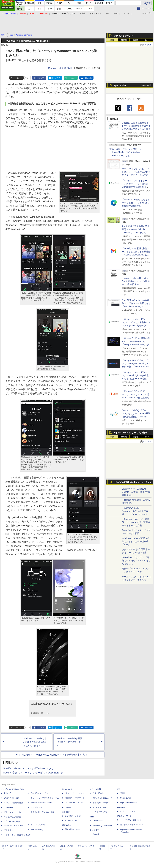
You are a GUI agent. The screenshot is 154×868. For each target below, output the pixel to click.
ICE (119, 789)
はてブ (57, 78)
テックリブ (94, 830)
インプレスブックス (39, 825)
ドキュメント (95, 14)
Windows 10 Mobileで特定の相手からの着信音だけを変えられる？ (35, 742)
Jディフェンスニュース (103, 798)
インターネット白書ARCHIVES (17, 835)
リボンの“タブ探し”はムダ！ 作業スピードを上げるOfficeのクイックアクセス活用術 (136, 172)
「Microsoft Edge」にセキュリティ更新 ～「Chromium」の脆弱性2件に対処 (136, 203)
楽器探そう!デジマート (75, 798)
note (73, 78)
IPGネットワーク (124, 816)
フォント (126, 14)
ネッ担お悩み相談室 (12, 817)
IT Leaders (8, 807)
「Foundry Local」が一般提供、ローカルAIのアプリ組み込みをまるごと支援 (136, 522)
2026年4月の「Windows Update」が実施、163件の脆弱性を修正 (136, 492)
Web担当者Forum (11, 798)
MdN (92, 817)
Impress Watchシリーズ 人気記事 (131, 433)
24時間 (124, 40)
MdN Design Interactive (103, 825)
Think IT (7, 793)
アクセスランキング (124, 36)
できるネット (10, 830)
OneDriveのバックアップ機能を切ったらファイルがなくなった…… (136, 561)
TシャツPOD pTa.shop (130, 820)
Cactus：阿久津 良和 (60, 68)
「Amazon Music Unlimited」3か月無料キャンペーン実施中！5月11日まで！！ (136, 281)
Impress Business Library (41, 803)
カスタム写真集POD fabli (132, 825)
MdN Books (98, 821)
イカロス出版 (95, 789)
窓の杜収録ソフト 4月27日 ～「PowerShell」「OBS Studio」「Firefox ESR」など (125, 152)
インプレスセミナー (39, 807)
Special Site (120, 85)
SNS (107, 14)
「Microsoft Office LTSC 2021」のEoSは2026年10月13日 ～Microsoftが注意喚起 (136, 394)
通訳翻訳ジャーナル (101, 803)
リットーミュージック (75, 793)
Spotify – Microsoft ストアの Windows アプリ (28, 769)
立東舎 (68, 807)
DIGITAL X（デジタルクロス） (44, 812)
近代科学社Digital (73, 829)
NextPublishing (37, 829)
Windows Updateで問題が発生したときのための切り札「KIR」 (136, 541)
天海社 (123, 793)
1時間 (112, 40)
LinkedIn (89, 78)
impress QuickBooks (129, 803)
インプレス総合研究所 (13, 803)
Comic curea (125, 798)
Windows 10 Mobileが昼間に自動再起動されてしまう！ (70, 742)
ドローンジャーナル (12, 812)
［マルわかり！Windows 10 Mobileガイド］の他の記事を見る (53, 755)
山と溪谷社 (67, 812)
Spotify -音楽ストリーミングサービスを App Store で (33, 773)
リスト (28, 78)
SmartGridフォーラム (40, 793)
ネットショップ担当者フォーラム (45, 798)
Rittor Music (67, 789)
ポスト (19, 78)
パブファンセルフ (128, 811)
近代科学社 (67, 825)
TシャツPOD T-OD (74, 803)
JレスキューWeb (100, 807)
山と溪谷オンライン (74, 816)
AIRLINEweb (98, 793)
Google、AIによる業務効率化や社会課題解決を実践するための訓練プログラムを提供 (136, 126)
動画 (116, 14)
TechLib (96, 834)
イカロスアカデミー (101, 812)
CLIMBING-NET (72, 821)
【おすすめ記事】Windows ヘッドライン (133, 482)
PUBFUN (121, 807)
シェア (41, 78)
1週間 (136, 40)
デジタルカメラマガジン (14, 825)
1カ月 (147, 40)
